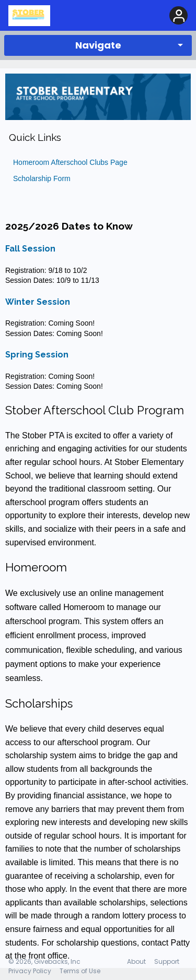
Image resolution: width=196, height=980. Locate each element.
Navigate (98, 45)
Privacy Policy (30, 971)
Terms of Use (80, 971)
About (136, 961)
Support (167, 961)
